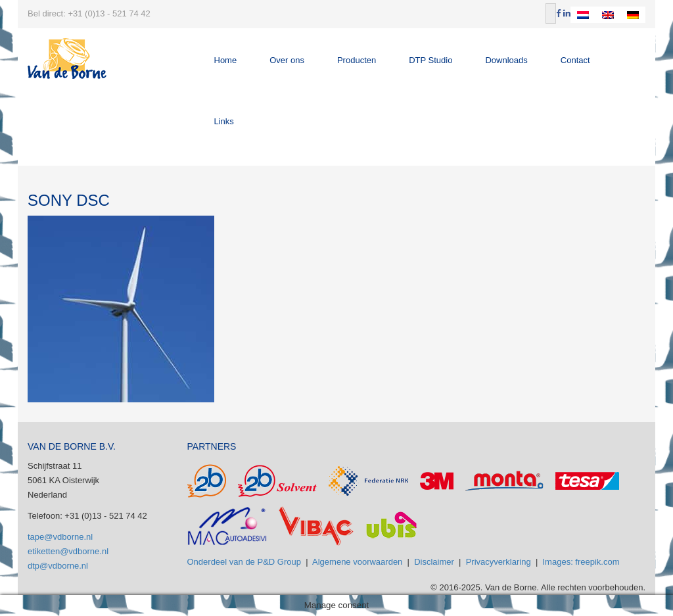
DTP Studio (430, 60)
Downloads (506, 60)
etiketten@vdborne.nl (68, 551)
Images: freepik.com (581, 562)
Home (226, 60)
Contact (575, 60)
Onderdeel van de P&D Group (244, 562)
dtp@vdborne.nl (58, 566)
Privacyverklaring (499, 562)
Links (224, 121)
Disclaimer (434, 562)
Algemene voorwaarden (357, 562)
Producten (357, 60)
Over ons (287, 60)
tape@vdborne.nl (60, 537)
